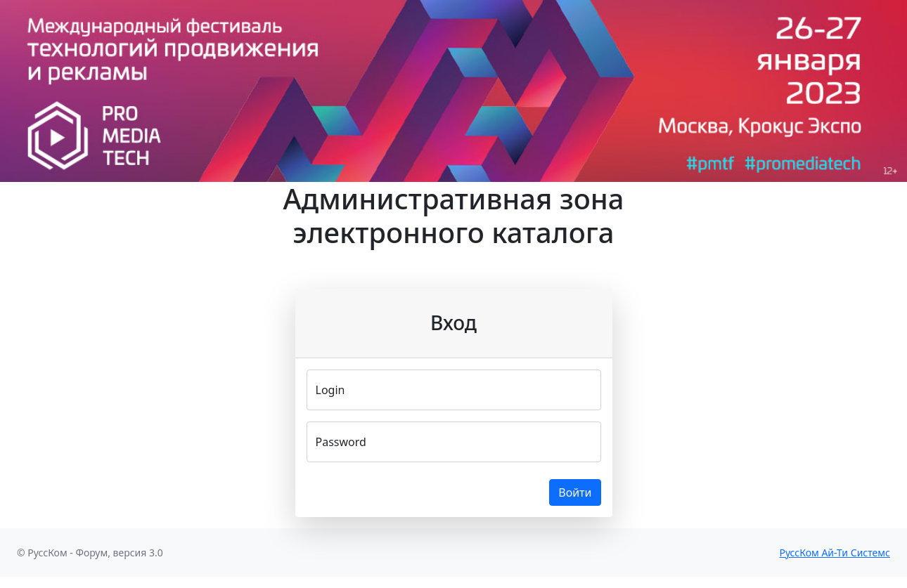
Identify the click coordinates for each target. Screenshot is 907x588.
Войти (575, 492)
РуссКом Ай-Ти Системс (835, 553)
